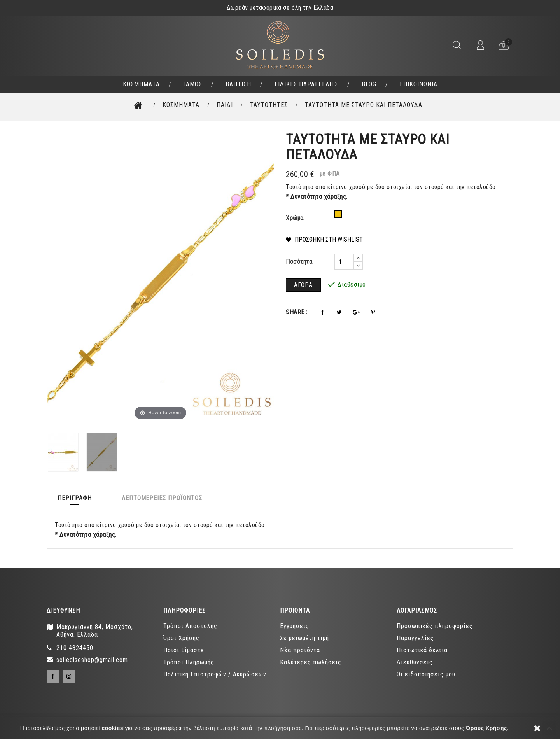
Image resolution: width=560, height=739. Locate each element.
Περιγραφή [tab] (75, 498)
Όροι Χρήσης (181, 638)
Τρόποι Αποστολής (190, 626)
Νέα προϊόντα (300, 650)
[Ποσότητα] (344, 262)
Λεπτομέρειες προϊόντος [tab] (164, 498)
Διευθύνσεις (415, 662)
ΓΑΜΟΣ (193, 84)
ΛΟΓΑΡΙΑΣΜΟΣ (417, 610)
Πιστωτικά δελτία (422, 650)
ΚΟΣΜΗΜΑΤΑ (141, 84)
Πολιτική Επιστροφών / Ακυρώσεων (215, 674)
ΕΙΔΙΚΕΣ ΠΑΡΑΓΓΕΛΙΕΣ (306, 84)
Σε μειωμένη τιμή (304, 638)
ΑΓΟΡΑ (303, 285)
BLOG (369, 84)
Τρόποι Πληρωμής (189, 662)
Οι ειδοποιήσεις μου (426, 674)
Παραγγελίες (415, 638)
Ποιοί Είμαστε (184, 650)
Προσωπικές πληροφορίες (435, 626)
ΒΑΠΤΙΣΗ (238, 84)
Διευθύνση (63, 610)
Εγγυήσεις (295, 626)
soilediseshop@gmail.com (92, 660)
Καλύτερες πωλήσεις (311, 662)
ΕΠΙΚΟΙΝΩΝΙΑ (419, 84)
